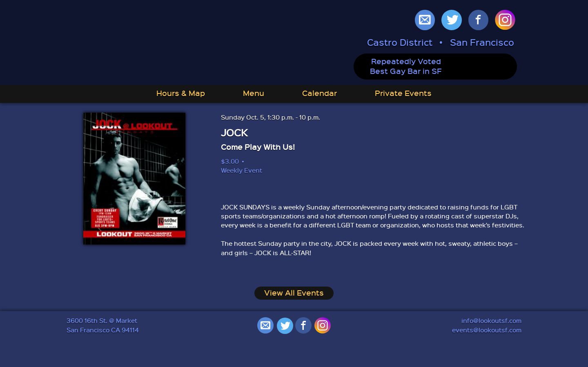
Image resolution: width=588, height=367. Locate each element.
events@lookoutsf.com (487, 330)
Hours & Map (181, 93)
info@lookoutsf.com (491, 320)
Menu (254, 93)
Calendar (320, 93)
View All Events (294, 293)
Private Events (403, 93)
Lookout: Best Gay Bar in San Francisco (176, 43)
